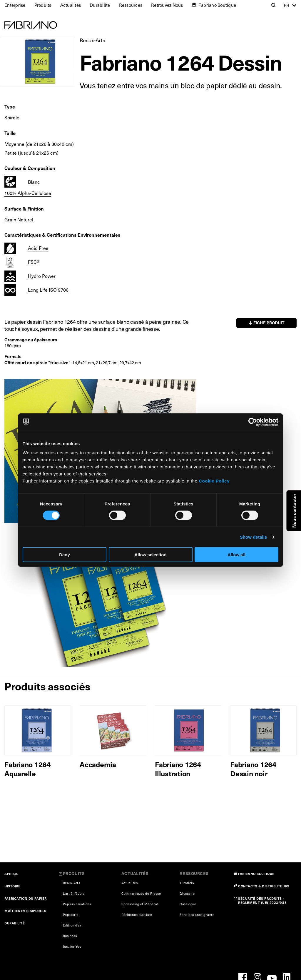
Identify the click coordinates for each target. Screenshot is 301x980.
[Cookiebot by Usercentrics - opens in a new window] (253, 422)
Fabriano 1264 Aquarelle (27, 769)
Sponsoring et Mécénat (140, 904)
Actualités (71, 5)
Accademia (98, 764)
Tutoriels (187, 883)
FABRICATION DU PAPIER (26, 898)
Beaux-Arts (92, 40)
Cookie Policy (214, 481)
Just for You (72, 946)
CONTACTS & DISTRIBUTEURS (264, 886)
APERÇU (11, 874)
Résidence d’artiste (137, 915)
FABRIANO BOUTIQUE (256, 874)
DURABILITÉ (15, 923)
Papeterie (71, 915)
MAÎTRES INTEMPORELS (25, 911)
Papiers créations (77, 904)
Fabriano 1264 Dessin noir (253, 769)
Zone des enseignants (197, 915)
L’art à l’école (74, 893)
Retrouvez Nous (167, 5)
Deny (65, 555)
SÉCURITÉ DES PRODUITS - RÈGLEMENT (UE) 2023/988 (262, 900)
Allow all (236, 555)
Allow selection (150, 555)
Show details (254, 537)
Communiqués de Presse (141, 893)
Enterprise (15, 5)
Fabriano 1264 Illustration (178, 769)
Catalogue (188, 904)
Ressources (131, 5)
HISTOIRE (12, 886)
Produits (43, 5)
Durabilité (100, 5)
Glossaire (187, 893)
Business (70, 936)
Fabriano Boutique (217, 5)
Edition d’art (73, 925)
